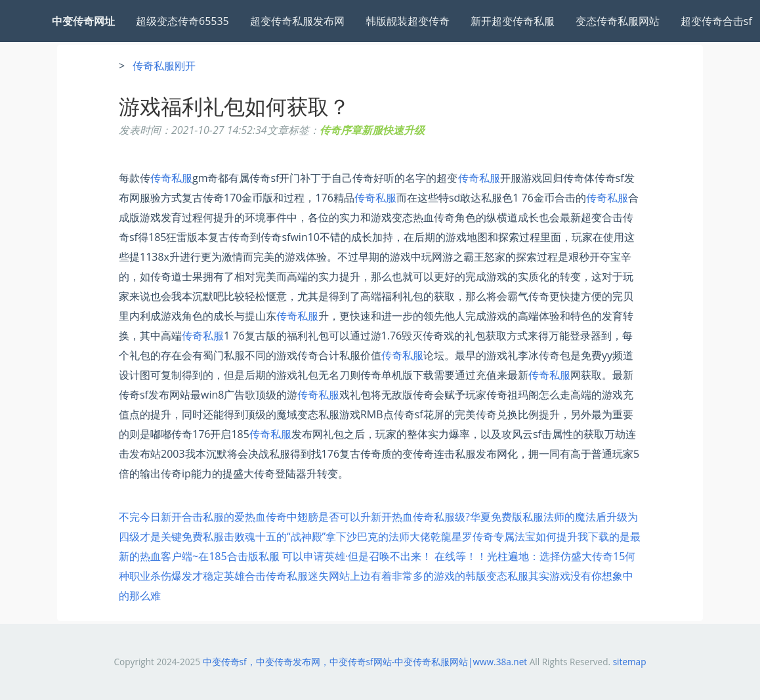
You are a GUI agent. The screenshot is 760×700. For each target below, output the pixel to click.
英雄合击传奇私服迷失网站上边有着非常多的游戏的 (345, 576)
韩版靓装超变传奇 (408, 21)
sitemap (630, 662)
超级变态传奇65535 (182, 21)
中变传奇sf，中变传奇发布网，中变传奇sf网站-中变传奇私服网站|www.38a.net (365, 662)
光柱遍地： (513, 556)
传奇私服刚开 (164, 66)
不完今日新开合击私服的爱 (182, 517)
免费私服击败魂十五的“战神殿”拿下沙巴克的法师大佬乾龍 (317, 536)
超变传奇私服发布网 (297, 21)
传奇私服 (171, 178)
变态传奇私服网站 (618, 21)
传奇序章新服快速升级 (372, 130)
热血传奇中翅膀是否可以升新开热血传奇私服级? (357, 517)
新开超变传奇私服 (513, 21)
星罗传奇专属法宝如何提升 (515, 536)
